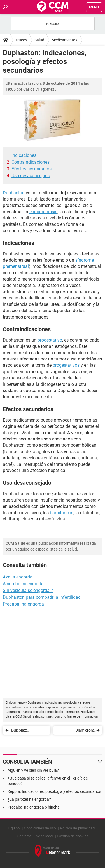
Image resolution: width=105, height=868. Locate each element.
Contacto (24, 836)
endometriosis (43, 212)
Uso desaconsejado (31, 176)
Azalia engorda (18, 577)
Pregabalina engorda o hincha (34, 807)
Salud (39, 40)
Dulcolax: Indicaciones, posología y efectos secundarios (28, 731)
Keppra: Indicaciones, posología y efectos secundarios (54, 791)
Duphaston (14, 193)
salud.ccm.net (43, 717)
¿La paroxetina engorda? (29, 799)
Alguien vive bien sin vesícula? (33, 770)
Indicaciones (24, 155)
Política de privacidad (78, 828)
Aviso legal (44, 836)
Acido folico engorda (23, 584)
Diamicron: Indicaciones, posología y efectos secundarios (77, 731)
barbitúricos (62, 513)
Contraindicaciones (31, 162)
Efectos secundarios (32, 169)
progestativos (66, 365)
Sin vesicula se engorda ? (28, 590)
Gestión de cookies (73, 836)
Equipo (14, 828)
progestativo (50, 340)
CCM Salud (23, 717)
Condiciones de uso (40, 828)
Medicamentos (64, 40)
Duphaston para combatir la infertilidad (42, 597)
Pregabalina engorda (23, 604)
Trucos (21, 40)
